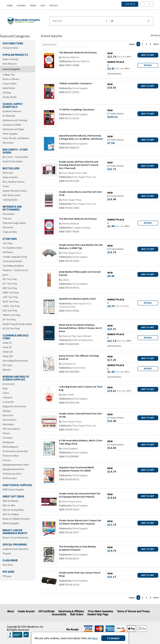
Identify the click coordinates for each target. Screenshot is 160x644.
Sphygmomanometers (14, 469)
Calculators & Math (12, 125)
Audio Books (9, 88)
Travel (6, 186)
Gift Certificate (46, 611)
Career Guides (10, 84)
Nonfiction (8, 173)
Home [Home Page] (10, 6)
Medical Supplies (11, 523)
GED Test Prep (10, 311)
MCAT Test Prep (11, 302)
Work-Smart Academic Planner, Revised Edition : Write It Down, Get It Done (80, 328)
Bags (5, 388)
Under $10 (8, 352)
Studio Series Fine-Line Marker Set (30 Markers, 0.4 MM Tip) (81, 246)
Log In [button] (130, 6)
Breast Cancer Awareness (16, 538)
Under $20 (8, 356)
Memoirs (7, 370)
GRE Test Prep (10, 288)
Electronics (8, 143)
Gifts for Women (11, 501)
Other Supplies (10, 134)
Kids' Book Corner (12, 195)
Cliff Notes (8, 252)
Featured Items (10, 48)
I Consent (113, 638)
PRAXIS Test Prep (11, 315)
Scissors (7, 460)
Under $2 (7, 343)
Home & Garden (10, 177)
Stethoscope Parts (12, 474)
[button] (147, 6)
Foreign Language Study (15, 257)
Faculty (54, 6)
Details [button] (148, 65)
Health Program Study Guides (17, 324)
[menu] (147, 6)
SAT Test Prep (10, 279)
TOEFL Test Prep (11, 306)
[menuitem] (11, 4)
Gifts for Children (11, 514)
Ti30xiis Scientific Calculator (75, 83)
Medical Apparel (10, 447)
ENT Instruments (11, 429)
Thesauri (7, 218)
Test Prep (8, 243)
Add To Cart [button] (148, 55)
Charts (6, 393)
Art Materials (9, 116)
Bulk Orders (77, 614)
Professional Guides (13, 261)
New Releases (10, 64)
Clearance (8, 397)
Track (33, 6)
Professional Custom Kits (15, 451)
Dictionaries (9, 214)
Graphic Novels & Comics (15, 191)
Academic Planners (12, 111)
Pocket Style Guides (13, 161)
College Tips (9, 75)
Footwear (7, 438)
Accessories (9, 384)
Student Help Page (98, 614)
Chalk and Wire (10, 232)
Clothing (7, 93)
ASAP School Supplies (13, 489)
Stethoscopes (10, 478)
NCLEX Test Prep (11, 328)
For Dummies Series (12, 248)
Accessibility (59, 614)
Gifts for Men (9, 505)
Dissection (8, 415)
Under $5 (7, 347)
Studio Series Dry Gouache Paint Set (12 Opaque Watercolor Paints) (80, 495)
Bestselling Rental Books (15, 361)
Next (156, 44)
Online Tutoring (10, 59)
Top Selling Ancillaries (13, 266)
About (10, 611)
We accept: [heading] (73, 630)
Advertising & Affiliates (71, 611)
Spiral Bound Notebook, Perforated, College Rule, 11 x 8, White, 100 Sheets (81, 137)
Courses (21, 6)
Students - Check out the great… (15, 272)
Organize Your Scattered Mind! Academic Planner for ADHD (76, 469)
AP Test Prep (9, 320)
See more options (114, 73)
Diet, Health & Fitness (14, 182)
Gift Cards (7, 365)
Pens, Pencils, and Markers (16, 138)
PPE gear (7, 576)
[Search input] (101, 21)
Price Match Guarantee (100, 611)
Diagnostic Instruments (14, 406)
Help (43, 6)
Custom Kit (8, 402)
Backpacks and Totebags (15, 120)
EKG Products (10, 420)
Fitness (6, 433)
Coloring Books (10, 200)
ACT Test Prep (10, 284)
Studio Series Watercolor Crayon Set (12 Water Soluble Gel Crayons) (80, 522)
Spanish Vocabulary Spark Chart (77, 299)
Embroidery (8, 424)
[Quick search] (63, 44)
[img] (88, 629)
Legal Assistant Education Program (16, 551)
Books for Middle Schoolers (16, 519)
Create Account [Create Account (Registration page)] (26, 611)
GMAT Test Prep (11, 293)
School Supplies (11, 69)
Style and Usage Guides (14, 223)
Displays (7, 411)
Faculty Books (10, 97)
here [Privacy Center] (95, 638)
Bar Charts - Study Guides (15, 157)
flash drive (8, 565)
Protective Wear (11, 456)
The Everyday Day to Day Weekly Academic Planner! (78, 548)
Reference (8, 227)
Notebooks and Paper (13, 129)
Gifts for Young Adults (13, 510)
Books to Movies (11, 79)
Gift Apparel (8, 442)
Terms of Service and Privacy (133, 611)
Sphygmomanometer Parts (16, 465)
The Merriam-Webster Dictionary (78, 52)
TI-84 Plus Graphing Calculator (77, 109)
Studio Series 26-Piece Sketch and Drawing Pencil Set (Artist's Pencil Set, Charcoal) (79, 165)
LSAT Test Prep (10, 297)
